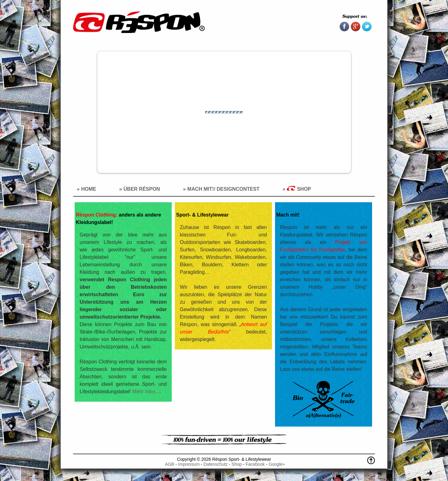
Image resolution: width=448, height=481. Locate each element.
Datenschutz (216, 464)
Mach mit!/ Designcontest (223, 189)
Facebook (255, 464)
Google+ (277, 464)
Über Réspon (142, 189)
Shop (299, 189)
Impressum (189, 464)
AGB (170, 464)
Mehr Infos (147, 392)
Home (89, 189)
